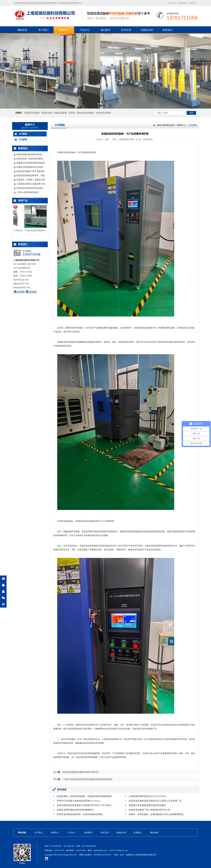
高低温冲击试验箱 (85, 113)
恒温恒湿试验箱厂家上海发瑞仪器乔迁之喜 (149, 810)
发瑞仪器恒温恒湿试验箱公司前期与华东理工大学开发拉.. (85, 805)
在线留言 (172, 3)
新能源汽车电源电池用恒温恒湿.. (31, 163)
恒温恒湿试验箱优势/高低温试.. (30, 188)
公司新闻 (23, 134)
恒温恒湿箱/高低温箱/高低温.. (30, 154)
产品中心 (85, 30)
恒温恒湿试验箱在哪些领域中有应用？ (81, 772)
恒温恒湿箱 (47, 113)
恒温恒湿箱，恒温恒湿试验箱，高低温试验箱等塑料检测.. (85, 796)
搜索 (191, 113)
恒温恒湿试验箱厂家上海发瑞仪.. (31, 171)
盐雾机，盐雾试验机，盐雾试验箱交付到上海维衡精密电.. (156, 814)
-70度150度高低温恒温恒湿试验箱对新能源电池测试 (87, 779)
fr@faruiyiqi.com (100, 850)
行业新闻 (23, 139)
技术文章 (126, 30)
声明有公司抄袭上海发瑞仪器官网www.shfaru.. (79, 801)
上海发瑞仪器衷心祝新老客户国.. (31, 184)
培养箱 (72, 113)
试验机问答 (147, 30)
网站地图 (183, 3)
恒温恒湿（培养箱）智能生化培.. (31, 180)
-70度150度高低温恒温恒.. (28, 192)
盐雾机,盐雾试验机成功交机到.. (30, 167)
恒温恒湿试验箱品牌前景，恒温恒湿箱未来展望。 (81, 814)
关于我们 (43, 30)
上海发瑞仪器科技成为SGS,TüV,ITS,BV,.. (148, 796)
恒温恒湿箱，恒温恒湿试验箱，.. (31, 159)
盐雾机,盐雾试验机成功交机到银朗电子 (76, 810)
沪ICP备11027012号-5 (103, 855)
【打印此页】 (148, 139)
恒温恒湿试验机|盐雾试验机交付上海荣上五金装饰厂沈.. (156, 801)
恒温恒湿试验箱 (32, 113)
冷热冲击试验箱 (103, 113)
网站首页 (22, 30)
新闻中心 (64, 30)
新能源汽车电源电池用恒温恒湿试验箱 (147, 805)
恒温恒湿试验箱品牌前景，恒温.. (31, 175)
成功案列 (105, 30)
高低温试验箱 (60, 113)
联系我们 (193, 3)
